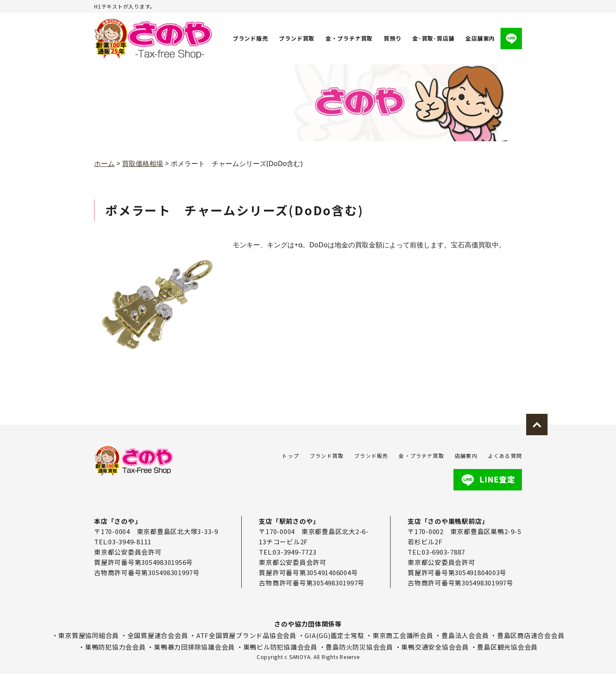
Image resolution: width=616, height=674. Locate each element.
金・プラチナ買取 (349, 38)
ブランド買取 (297, 38)
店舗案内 (466, 456)
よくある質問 (505, 456)
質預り (392, 38)
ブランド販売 (250, 38)
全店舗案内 (480, 38)
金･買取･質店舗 (433, 38)
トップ (290, 456)
